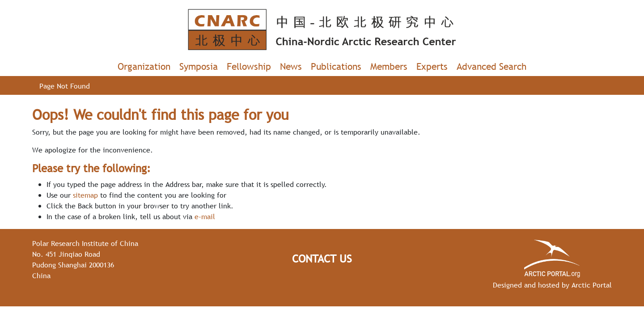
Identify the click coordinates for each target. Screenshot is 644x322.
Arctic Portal (592, 285)
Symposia (199, 66)
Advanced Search (491, 66)
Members (389, 66)
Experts (432, 66)
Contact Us (322, 259)
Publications (336, 66)
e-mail (205, 216)
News (291, 66)
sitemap (85, 195)
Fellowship (249, 66)
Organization (144, 66)
